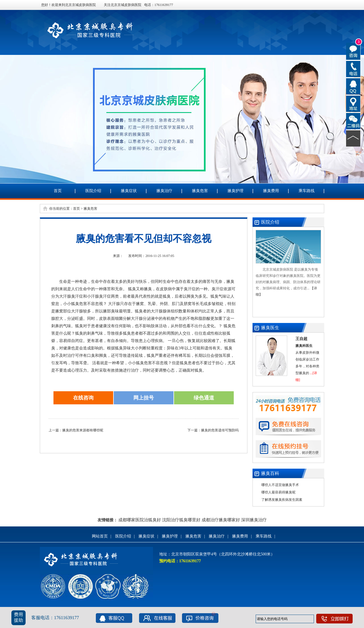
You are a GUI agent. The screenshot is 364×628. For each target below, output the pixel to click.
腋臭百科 (270, 473)
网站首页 (100, 536)
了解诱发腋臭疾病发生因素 (282, 500)
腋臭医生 (270, 328)
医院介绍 (93, 191)
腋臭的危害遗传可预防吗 (220, 430)
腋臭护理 (235, 191)
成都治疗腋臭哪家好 (221, 520)
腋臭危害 (200, 191)
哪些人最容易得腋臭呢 (278, 492)
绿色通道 (204, 398)
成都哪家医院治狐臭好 (140, 520)
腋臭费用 (271, 191)
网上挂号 (144, 398)
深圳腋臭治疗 (254, 520)
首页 (58, 191)
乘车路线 (307, 191)
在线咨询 (83, 398)
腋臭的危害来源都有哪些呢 (83, 430)
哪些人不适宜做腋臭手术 (280, 485)
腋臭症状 (129, 191)
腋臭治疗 (164, 191)
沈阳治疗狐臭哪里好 (181, 520)
